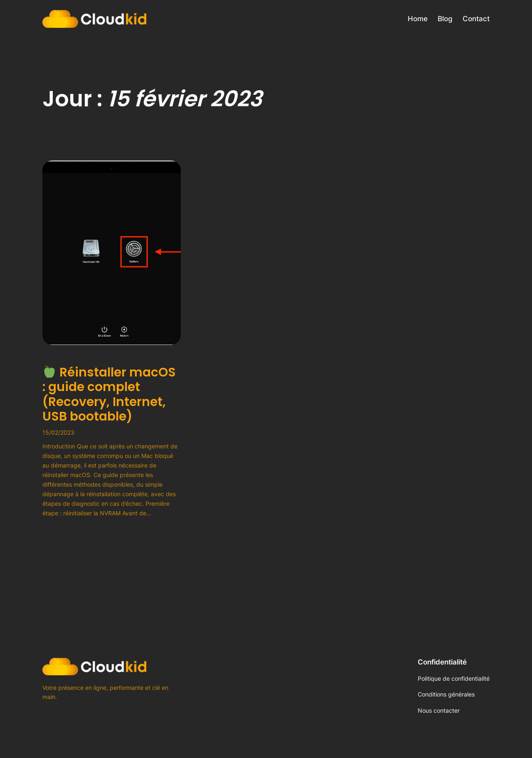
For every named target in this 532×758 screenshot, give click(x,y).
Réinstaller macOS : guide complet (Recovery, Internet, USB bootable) (109, 394)
